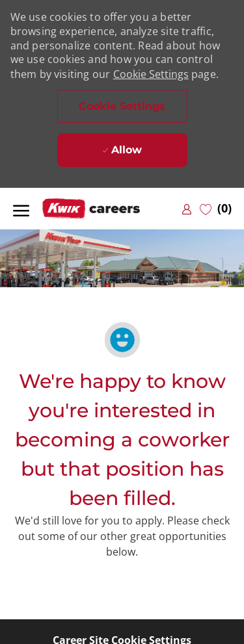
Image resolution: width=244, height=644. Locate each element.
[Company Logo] (107, 209)
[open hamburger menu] (21, 209)
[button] (122, 106)
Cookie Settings (151, 74)
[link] (187, 209)
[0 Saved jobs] (216, 209)
